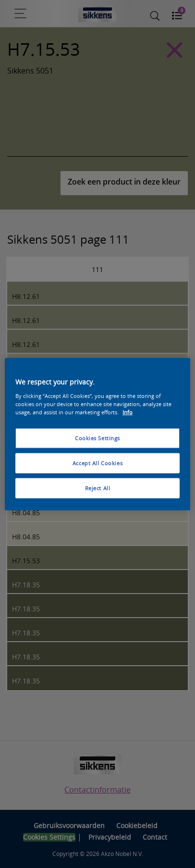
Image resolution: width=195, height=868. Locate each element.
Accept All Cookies (97, 463)
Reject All (98, 488)
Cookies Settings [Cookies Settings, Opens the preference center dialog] (97, 438)
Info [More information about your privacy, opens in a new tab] (128, 412)
